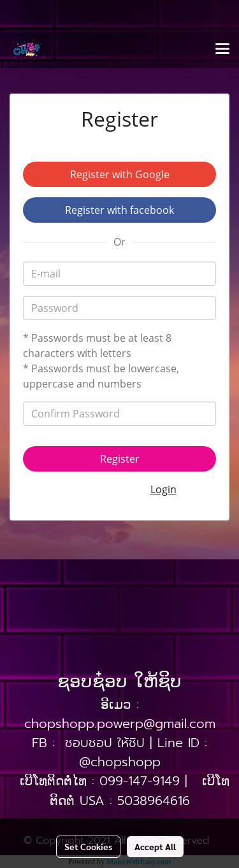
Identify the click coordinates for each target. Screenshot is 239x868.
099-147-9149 (140, 781)
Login (163, 489)
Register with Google (120, 174)
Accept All (155, 846)
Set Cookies (88, 846)
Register (120, 459)
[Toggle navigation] (222, 50)
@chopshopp (120, 762)
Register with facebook (119, 210)
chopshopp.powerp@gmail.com (120, 724)
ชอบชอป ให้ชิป (105, 743)
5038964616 (154, 801)
